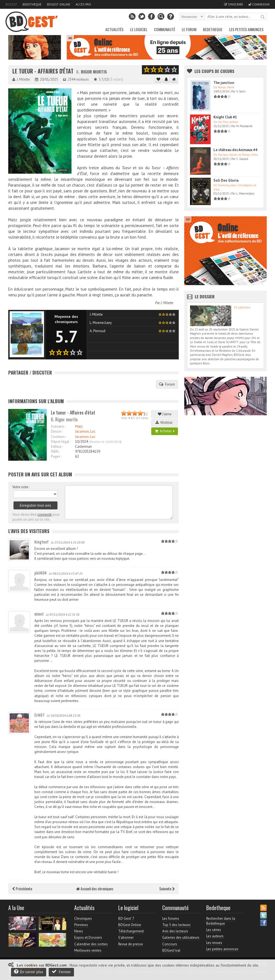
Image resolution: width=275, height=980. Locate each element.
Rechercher (263, 17)
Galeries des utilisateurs (181, 937)
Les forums (171, 918)
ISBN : (55, 451)
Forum (167, 384)
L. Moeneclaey (101, 323)
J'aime (165, 414)
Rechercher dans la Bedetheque (221, 921)
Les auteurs (215, 936)
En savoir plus (29, 972)
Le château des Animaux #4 (235, 150)
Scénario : (58, 426)
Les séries (214, 930)
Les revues (214, 943)
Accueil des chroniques (95, 888)
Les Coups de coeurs (214, 71)
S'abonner (126, 937)
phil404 (41, 573)
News (79, 931)
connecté (45, 514)
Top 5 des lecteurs (176, 925)
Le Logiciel (139, 29)
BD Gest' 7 (126, 918)
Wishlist (165, 423)
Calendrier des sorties (91, 944)
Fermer (61, 972)
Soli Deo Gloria (226, 180)
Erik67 (39, 715)
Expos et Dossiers (88, 937)
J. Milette (167, 303)
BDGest (11, 4)
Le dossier (205, 296)
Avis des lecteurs (175, 931)
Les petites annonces (246, 29)
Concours (170, 944)
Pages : (56, 456)
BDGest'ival (171, 950)
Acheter (165, 431)
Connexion (259, 4)
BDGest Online (59, 4)
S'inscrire (234, 4)
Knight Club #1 (225, 117)
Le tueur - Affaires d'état (43, 71)
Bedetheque (32, 4)
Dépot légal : (61, 442)
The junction (224, 83)
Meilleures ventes (88, 950)
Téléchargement (131, 931)
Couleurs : (59, 437)
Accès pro (83, 4)
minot (39, 614)
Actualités (114, 29)
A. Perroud (97, 331)
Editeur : (57, 447)
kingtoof (42, 542)
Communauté (165, 29)
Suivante (167, 888)
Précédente (22, 888)
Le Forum (189, 29)
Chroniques (83, 918)
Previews (81, 925)
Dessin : (57, 431)
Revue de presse (131, 944)
